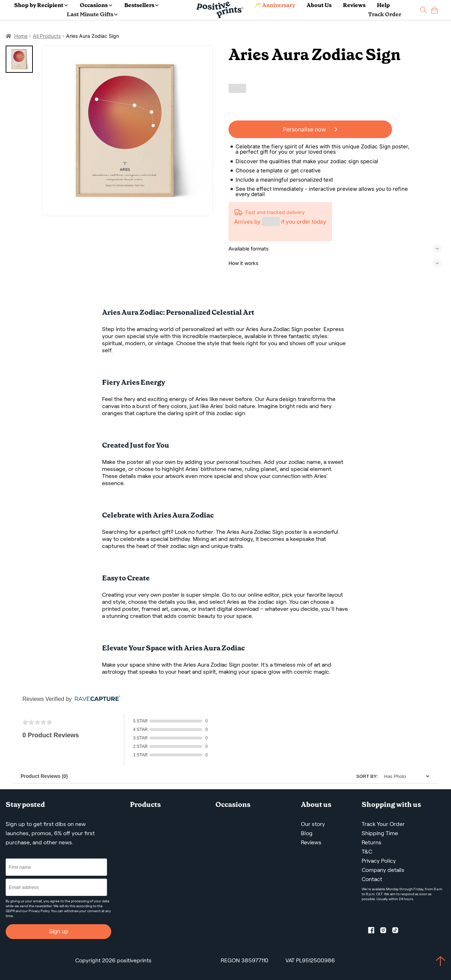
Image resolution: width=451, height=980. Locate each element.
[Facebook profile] (374, 932)
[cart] (434, 10)
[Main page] (220, 10)
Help (383, 5)
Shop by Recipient (41, 5)
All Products (47, 36)
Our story (313, 824)
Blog (307, 833)
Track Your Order (383, 824)
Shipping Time (380, 833)
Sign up (58, 931)
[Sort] (405, 776)
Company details (383, 870)
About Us (319, 5)
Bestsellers (141, 5)
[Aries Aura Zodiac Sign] (127, 131)
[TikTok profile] (398, 932)
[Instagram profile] (386, 932)
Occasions (96, 5)
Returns (372, 842)
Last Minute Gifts (92, 14)
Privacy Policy (39, 911)
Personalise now (310, 129)
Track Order (385, 14)
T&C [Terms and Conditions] (367, 852)
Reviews (354, 5)
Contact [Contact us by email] (372, 879)
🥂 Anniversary (275, 5)
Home (21, 36)
